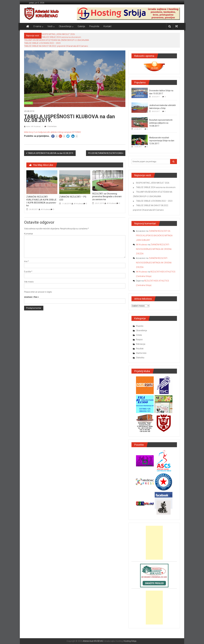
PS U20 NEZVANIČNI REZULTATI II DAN (105, 153)
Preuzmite (94, 26)
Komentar (29, 234)
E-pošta (28, 272)
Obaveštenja (65, 26)
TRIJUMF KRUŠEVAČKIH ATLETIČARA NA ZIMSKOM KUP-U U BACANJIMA (57, 40)
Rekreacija (141, 344)
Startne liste (141, 353)
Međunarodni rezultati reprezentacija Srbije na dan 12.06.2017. (162, 141)
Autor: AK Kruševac (33, 126)
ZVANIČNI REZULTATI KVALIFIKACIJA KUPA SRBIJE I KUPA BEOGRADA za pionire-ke (41, 201)
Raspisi (139, 340)
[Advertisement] (154, 543)
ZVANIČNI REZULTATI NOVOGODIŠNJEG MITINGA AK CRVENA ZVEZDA (154, 249)
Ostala (139, 335)
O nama (37, 26)
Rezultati (28, 103)
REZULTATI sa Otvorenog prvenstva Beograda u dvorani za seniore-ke (107, 197)
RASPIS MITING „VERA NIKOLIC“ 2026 (58, 34)
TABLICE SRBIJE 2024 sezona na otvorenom (61, 37)
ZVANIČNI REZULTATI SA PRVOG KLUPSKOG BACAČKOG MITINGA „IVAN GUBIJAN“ (154, 236)
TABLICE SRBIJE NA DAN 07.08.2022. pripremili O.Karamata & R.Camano (56, 46)
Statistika (140, 358)
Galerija (81, 26)
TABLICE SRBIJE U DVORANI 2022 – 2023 (42, 43)
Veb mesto (29, 282)
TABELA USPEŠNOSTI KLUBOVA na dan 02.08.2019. (51, 153)
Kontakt (107, 26)
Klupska (140, 326)
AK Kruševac (45, 209)
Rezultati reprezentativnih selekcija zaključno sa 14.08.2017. (161, 123)
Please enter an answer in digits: (38, 292)
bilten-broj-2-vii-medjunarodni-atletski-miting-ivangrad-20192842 (52, 132)
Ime (26, 261)
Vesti (50, 26)
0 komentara (51, 126)
